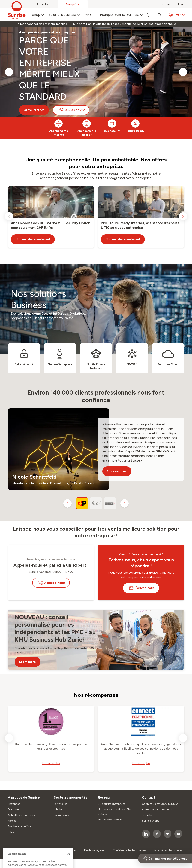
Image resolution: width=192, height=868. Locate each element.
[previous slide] (9, 72)
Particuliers (43, 4)
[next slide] (183, 72)
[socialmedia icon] (146, 834)
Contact (166, 4)
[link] (135, 24)
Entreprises (73, 4)
